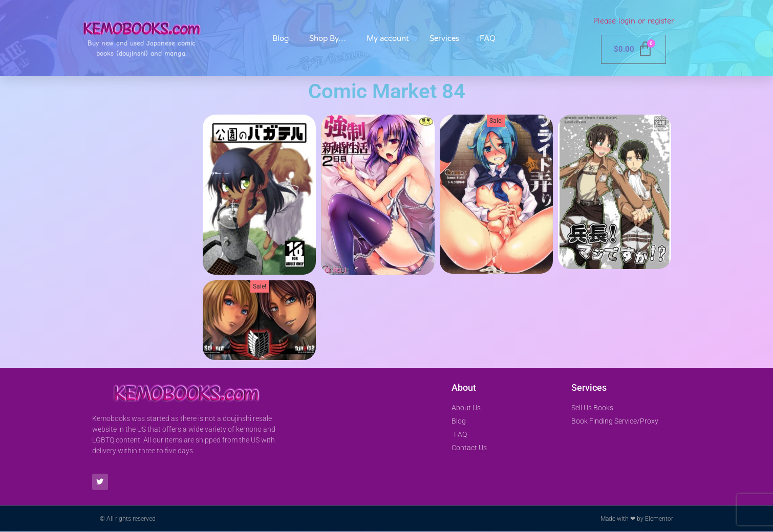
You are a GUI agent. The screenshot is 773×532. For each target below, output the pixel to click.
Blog (281, 38)
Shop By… (328, 38)
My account (388, 38)
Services (444, 38)
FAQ (488, 38)
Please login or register (634, 21)
